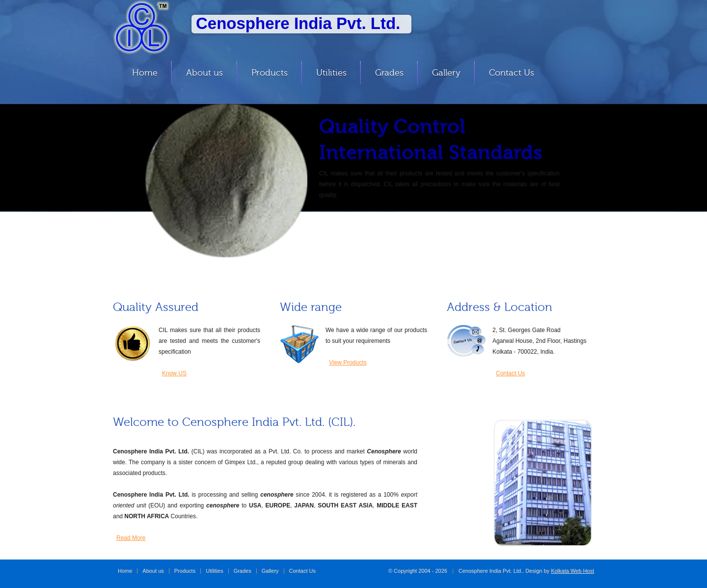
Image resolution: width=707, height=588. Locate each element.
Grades (389, 73)
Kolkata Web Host (572, 571)
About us (204, 73)
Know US (174, 373)
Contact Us (512, 73)
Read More (131, 538)
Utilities (331, 73)
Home (145, 73)
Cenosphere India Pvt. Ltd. (150, 27)
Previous (112, 177)
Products (270, 73)
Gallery (446, 73)
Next (592, 177)
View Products (348, 363)
